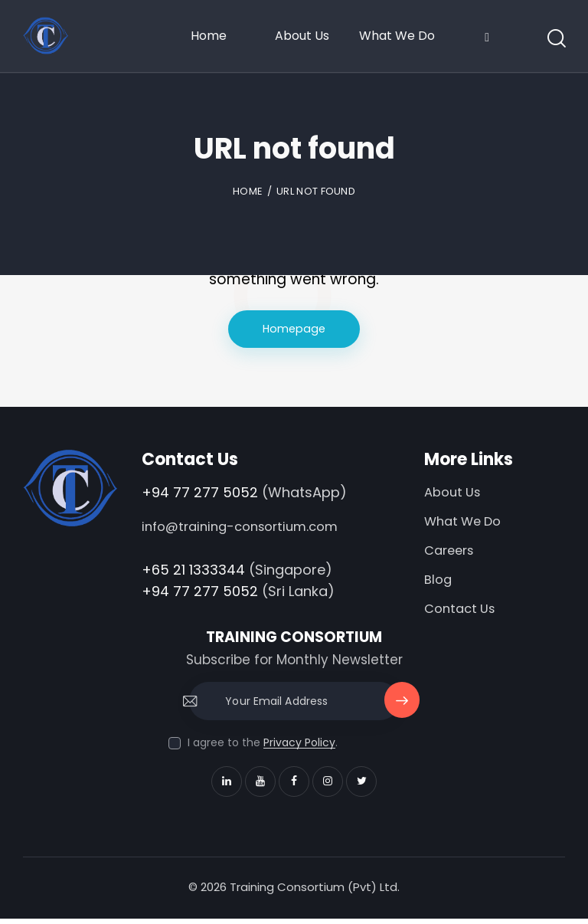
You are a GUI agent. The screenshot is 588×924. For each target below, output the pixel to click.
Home (248, 191)
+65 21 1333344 (193, 570)
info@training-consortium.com (245, 528)
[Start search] (555, 39)
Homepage (294, 329)
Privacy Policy (299, 748)
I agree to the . (263, 748)
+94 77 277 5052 (200, 493)
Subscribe (401, 713)
